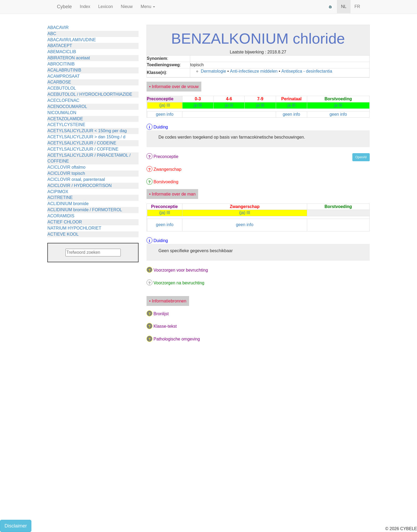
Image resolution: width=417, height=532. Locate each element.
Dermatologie (213, 71)
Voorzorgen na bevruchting (179, 283)
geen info (165, 114)
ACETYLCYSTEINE (66, 125)
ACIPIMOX (58, 192)
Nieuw (127, 7)
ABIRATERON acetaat (69, 58)
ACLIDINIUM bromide (68, 204)
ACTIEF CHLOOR (65, 222)
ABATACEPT (60, 46)
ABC (52, 34)
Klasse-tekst (165, 326)
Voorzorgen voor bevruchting (181, 270)
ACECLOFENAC (63, 100)
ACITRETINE (60, 198)
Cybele (64, 7)
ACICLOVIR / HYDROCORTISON (80, 186)
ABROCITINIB (61, 64)
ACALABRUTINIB (64, 70)
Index (85, 7)
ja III (198, 105)
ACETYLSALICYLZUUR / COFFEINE (83, 149)
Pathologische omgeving (177, 339)
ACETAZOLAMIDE (65, 119)
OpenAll (361, 157)
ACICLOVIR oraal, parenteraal (76, 179)
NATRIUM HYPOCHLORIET (74, 228)
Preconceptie (166, 157)
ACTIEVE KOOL (63, 234)
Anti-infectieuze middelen (254, 71)
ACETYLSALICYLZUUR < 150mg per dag (87, 131)
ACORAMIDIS (61, 216)
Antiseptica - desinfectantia (307, 71)
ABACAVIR (58, 28)
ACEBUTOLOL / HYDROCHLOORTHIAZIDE (90, 94)
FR (357, 7)
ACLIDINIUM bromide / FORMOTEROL (85, 210)
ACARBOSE (59, 82)
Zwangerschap (167, 169)
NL (344, 7)
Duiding (161, 127)
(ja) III (165, 105)
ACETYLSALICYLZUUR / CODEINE (82, 143)
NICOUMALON (62, 113)
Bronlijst (161, 314)
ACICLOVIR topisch (66, 173)
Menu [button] (148, 7)
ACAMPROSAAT (64, 76)
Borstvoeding (166, 182)
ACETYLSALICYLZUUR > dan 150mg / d (86, 137)
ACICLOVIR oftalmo (66, 167)
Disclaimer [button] (16, 526)
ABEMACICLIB (62, 52)
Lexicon (105, 7)
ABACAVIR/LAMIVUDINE (72, 40)
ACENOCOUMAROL (67, 107)
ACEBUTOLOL (62, 88)
